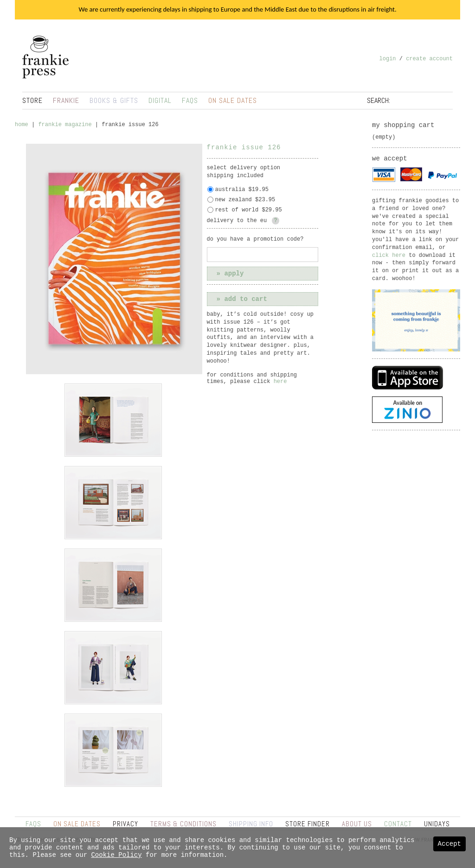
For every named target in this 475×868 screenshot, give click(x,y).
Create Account (429, 59)
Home (22, 125)
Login (388, 59)
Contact (398, 824)
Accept (449, 844)
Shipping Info (251, 824)
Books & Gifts (114, 100)
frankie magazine (65, 125)
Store (32, 100)
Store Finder (308, 824)
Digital (160, 100)
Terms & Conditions (183, 824)
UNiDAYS (437, 824)
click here (389, 255)
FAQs (190, 100)
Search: (379, 100)
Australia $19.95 (242, 190)
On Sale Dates (233, 100)
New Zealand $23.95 (245, 200)
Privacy (125, 824)
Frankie (66, 100)
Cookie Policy (116, 855)
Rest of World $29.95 (249, 210)
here (280, 382)
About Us (357, 824)
